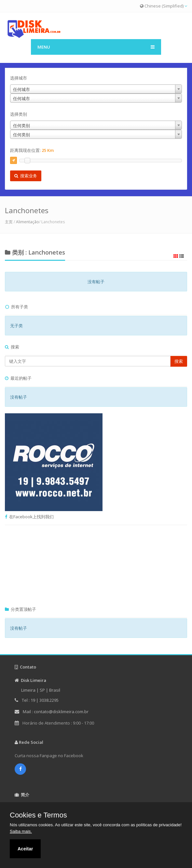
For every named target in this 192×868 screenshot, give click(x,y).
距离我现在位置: (32, 150)
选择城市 (19, 78)
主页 (9, 222)
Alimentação (27, 222)
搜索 (179, 361)
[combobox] (101, 89)
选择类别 (19, 114)
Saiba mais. (21, 831)
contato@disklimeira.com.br (61, 712)
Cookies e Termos (38, 815)
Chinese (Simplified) (164, 6)
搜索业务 (26, 176)
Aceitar (25, 849)
